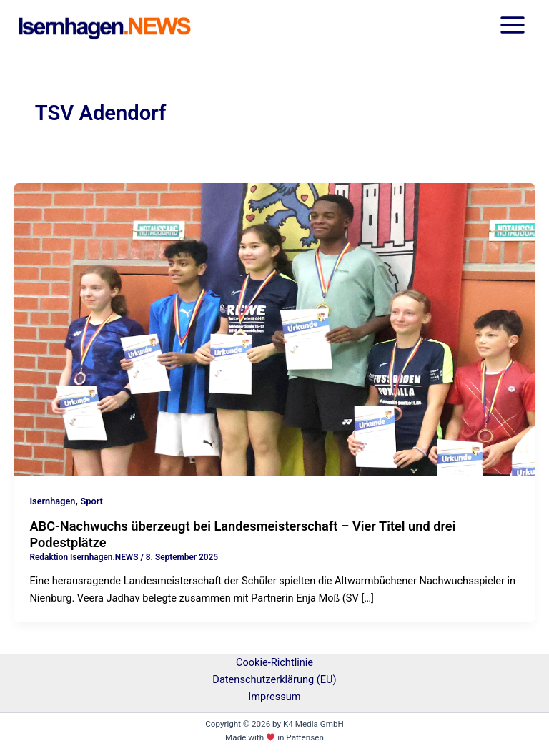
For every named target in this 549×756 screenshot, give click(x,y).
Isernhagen (52, 501)
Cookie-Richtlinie (274, 662)
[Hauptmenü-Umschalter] (513, 28)
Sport (92, 501)
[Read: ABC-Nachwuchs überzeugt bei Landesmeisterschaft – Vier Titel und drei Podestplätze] (275, 329)
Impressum (274, 697)
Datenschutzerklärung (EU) (274, 679)
